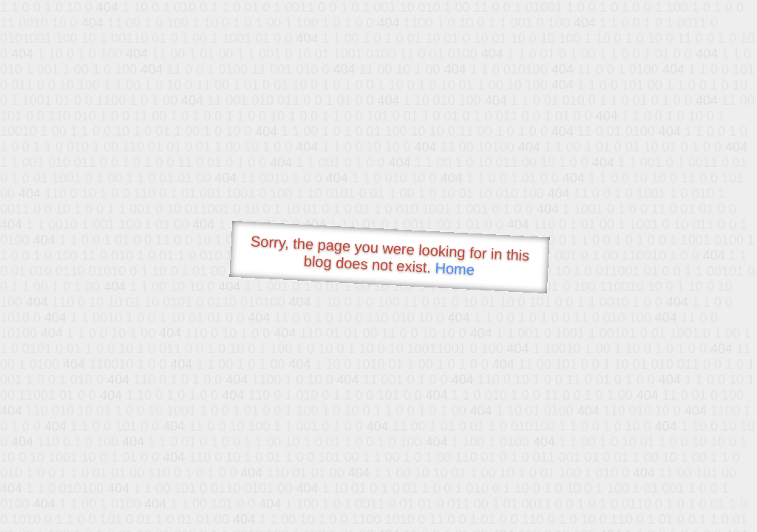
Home (455, 269)
